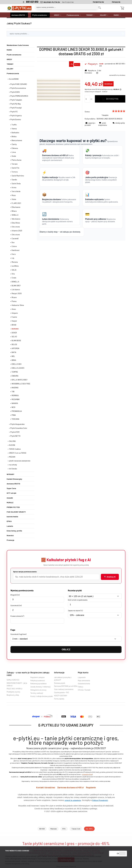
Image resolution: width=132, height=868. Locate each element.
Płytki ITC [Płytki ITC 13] (14, 112)
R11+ (64, 829)
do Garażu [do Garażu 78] (13, 469)
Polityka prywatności (38, 681)
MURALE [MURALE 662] (10, 502)
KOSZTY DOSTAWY (61, 696)
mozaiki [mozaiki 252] (10, 498)
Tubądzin (105, 115)
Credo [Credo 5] (14, 278)
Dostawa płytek (60, 683)
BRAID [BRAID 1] (14, 325)
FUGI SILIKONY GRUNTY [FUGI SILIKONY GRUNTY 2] (16, 512)
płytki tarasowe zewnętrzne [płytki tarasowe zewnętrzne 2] (20, 461)
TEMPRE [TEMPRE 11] (15, 372)
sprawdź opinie (87, 774)
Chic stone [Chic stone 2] (16, 227)
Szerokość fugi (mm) (18, 634)
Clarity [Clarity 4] (14, 144)
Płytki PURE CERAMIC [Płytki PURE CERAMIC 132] (19, 84)
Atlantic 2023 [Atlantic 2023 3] (17, 231)
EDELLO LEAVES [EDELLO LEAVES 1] (18, 368)
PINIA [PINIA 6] (14, 415)
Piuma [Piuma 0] (14, 301)
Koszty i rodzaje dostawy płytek (42, 696)
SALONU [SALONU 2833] (12, 441)
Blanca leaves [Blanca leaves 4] (17, 140)
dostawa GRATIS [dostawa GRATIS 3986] (13, 484)
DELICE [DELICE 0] (14, 344)
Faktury (81, 687)
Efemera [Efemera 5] (15, 148)
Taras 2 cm (76, 829)
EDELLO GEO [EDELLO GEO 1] (17, 364)
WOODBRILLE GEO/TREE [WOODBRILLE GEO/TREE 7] (21, 384)
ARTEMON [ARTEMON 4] (15, 348)
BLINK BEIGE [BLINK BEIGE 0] (16, 340)
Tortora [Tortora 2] (15, 172)
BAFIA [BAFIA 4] (14, 352)
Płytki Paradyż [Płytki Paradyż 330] (16, 108)
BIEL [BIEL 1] (13, 356)
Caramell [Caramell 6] (15, 238)
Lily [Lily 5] (13, 258)
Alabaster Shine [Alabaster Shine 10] (18, 305)
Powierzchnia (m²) (17, 616)
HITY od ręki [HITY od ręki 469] (11, 493)
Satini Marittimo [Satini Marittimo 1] (18, 176)
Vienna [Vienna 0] (14, 129)
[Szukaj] (100, 8)
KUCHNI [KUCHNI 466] (12, 445)
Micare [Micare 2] (14, 297)
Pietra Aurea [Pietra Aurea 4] (16, 160)
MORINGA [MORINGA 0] (15, 395)
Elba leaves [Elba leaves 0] (16, 207)
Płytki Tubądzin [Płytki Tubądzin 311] (16, 100)
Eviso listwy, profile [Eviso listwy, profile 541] (14, 531)
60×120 (42, 829)
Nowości (10, 535)
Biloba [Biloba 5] (14, 136)
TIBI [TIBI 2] (13, 391)
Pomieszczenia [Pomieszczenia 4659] (13, 73)
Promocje (10, 540)
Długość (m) (15, 595)
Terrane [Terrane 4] (15, 164)
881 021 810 (32, 2)
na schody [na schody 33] (13, 465)
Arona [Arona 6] (14, 187)
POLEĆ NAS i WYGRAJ (15, 689)
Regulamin (91, 787)
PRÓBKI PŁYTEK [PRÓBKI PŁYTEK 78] (13, 507)
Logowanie (82, 677)
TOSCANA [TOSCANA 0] (15, 419)
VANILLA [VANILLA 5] (15, 215)
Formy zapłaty (59, 699)
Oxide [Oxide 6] (14, 156)
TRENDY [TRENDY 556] (10, 64)
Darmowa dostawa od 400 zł (71, 787)
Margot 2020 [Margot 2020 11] (17, 293)
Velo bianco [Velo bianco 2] (16, 219)
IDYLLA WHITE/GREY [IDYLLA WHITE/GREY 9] (19, 380)
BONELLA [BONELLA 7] (15, 282)
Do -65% (89, 829)
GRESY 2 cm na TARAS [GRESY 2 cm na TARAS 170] (18, 453)
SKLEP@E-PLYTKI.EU (52, 2)
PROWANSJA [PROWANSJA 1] (17, 411)
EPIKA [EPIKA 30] (9, 521)
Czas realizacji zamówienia (64, 689)
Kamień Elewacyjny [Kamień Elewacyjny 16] (14, 479)
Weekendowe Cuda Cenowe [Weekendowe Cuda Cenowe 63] (18, 45)
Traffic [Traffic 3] (14, 125)
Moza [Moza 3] (14, 195)
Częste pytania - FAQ (62, 692)
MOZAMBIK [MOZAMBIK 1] (16, 399)
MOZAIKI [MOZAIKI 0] (12, 457)
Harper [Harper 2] (14, 321)
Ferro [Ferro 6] (14, 254)
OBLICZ (66, 649)
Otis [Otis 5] (13, 274)
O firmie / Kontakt (84, 690)
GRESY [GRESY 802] (9, 59)
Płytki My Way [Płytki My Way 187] (16, 104)
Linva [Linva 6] (14, 152)
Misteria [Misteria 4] (15, 262)
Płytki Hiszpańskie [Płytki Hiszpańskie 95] (17, 424)
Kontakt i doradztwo (45, 787)
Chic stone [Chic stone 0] (16, 235)
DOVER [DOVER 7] (14, 333)
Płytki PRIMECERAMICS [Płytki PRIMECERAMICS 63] (19, 96)
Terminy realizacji (37, 693)
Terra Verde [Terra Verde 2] (16, 191)
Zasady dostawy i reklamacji (40, 687)
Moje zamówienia (84, 681)
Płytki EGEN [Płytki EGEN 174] (15, 92)
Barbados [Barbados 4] (15, 132)
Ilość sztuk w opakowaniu (78, 600)
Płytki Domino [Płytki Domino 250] (16, 119)
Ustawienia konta (84, 684)
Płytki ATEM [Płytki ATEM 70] (15, 432)
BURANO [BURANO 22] (15, 329)
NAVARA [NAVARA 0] (15, 403)
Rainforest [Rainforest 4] (16, 250)
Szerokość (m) (16, 605)
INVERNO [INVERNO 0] (15, 388)
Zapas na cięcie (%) (75, 610)
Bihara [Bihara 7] (14, 211)
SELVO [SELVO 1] (14, 337)
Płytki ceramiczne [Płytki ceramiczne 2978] (14, 55)
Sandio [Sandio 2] (14, 180)
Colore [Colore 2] (14, 246)
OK (118, 853)
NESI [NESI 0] (13, 407)
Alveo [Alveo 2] (14, 309)
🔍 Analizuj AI (110, 577)
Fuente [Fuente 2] (14, 317)
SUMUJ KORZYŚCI (13, 680)
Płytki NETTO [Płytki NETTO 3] (15, 436)
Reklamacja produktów (38, 684)
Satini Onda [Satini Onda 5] (16, 183)
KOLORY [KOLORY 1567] (10, 69)
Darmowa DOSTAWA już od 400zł (66, 686)
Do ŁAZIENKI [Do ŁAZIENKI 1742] (14, 79)
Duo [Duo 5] (13, 242)
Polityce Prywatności (100, 800)
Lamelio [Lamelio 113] (10, 526)
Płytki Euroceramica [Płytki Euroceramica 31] (18, 88)
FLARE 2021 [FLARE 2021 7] (16, 203)
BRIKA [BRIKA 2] (14, 360)
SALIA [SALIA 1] (14, 270)
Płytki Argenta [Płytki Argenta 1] (16, 116)
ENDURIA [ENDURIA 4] (15, 376)
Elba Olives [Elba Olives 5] (16, 223)
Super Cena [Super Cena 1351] (11, 488)
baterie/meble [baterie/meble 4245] (12, 517)
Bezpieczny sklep (13, 695)
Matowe (54, 829)
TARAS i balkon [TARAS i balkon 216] (15, 449)
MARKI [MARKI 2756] (9, 50)
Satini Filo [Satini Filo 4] (15, 168)
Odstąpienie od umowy (38, 690)
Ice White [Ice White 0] (15, 266)
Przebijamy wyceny (13, 692)
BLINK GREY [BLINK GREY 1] (16, 286)
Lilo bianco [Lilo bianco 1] (16, 289)
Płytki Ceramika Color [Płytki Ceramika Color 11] (19, 428)
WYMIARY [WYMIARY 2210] (10, 474)
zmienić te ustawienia (72, 800)
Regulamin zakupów (37, 677)
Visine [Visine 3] (14, 199)
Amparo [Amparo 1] (15, 313)
